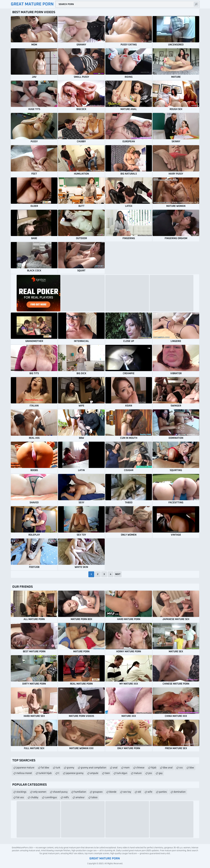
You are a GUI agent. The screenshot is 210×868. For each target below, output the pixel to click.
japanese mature (25, 768)
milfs (66, 797)
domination (180, 792)
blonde (113, 792)
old (139, 792)
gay (161, 773)
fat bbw (45, 768)
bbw (192, 768)
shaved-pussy (60, 792)
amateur (80, 797)
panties (163, 792)
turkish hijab (45, 773)
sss (181, 768)
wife (150, 792)
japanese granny (75, 773)
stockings (21, 792)
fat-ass (20, 797)
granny (70, 768)
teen (107, 773)
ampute (94, 773)
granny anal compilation (93, 768)
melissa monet (24, 773)
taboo (94, 797)
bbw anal (168, 768)
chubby (34, 797)
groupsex (98, 792)
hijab (154, 768)
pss (150, 773)
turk (58, 768)
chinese (140, 768)
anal (115, 768)
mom (127, 768)
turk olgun (122, 773)
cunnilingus (51, 797)
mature (138, 773)
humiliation (80, 792)
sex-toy (127, 792)
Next (118, 574)
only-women (40, 792)
